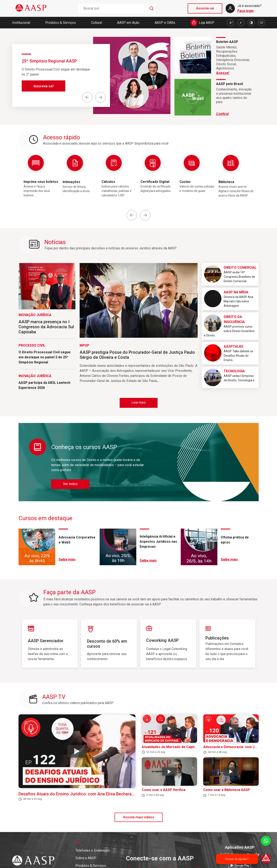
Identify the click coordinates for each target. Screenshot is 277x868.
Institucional (21, 23)
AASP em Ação (128, 23)
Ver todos (70, 484)
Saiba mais (67, 559)
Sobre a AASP (86, 858)
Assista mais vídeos (139, 817)
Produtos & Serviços (61, 23)
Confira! (222, 114)
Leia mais (139, 402)
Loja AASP (207, 23)
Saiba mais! (42, 91)
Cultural (96, 23)
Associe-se (205, 8)
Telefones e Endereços (93, 850)
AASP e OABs (165, 23)
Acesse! (223, 73)
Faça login (246, 11)
